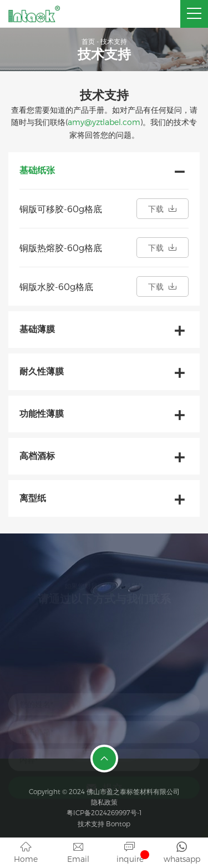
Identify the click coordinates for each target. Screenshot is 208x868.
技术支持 (114, 41)
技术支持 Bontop (104, 824)
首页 (88, 41)
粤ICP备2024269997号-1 (104, 812)
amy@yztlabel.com (104, 122)
